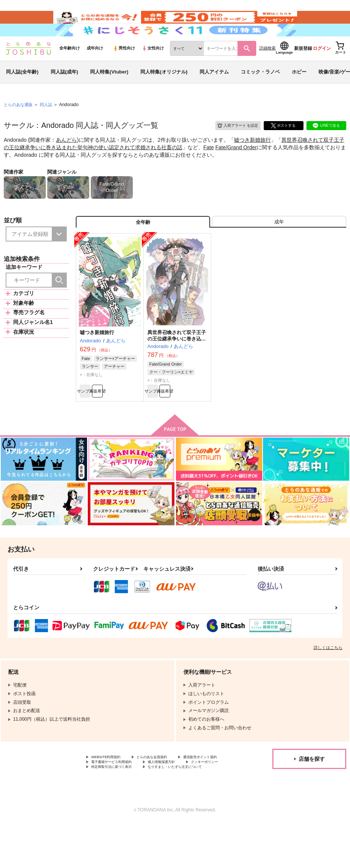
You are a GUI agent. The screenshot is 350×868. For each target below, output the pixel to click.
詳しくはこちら (328, 676)
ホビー (299, 91)
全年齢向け (70, 68)
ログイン (322, 68)
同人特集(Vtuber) (109, 91)
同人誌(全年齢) (22, 91)
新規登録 (303, 68)
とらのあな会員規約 (166, 786)
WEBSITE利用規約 (110, 786)
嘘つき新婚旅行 (252, 160)
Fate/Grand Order (236, 167)
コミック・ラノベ (260, 91)
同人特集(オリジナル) (164, 91)
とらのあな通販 (20, 124)
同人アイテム (214, 91)
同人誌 (49, 124)
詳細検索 (267, 68)
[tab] (279, 244)
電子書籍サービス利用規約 (179, 792)
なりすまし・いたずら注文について (127, 811)
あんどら (66, 160)
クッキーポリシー (161, 798)
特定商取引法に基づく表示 (118, 805)
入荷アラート (232, 144)
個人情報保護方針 (109, 798)
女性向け (153, 68)
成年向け (95, 68)
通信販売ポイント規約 (114, 792)
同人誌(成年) (65, 91)
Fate (209, 167)
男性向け (124, 68)
